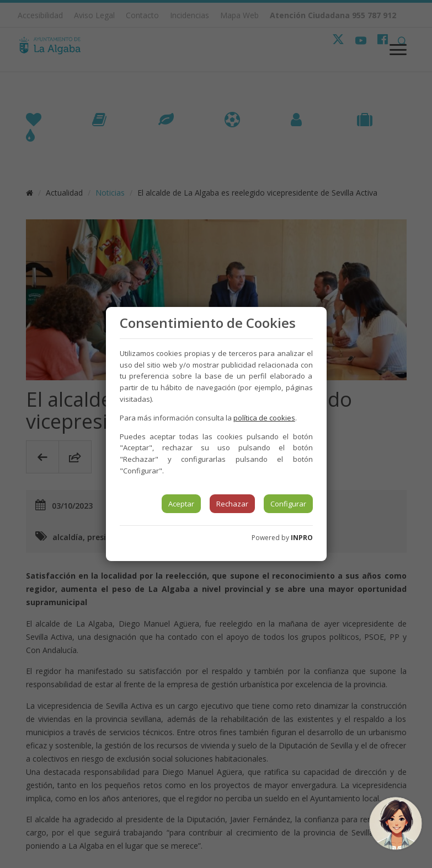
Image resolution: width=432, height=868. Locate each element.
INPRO (302, 538)
